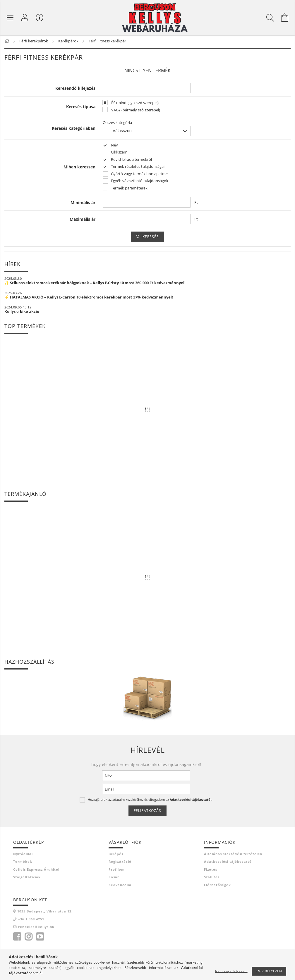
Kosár (114, 878)
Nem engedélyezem (231, 971)
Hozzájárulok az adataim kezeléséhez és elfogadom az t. (150, 801)
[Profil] (25, 18)
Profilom (117, 870)
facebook (17, 938)
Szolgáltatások (27, 878)
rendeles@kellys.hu (36, 928)
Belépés (116, 855)
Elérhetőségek (217, 886)
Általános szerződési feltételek (233, 855)
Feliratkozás (147, 812)
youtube (40, 938)
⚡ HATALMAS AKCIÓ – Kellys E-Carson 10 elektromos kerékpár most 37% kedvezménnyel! (89, 298)
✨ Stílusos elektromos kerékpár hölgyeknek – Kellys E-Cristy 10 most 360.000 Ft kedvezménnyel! (95, 284)
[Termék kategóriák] (10, 18)
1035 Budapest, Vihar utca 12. (45, 912)
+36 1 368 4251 (31, 920)
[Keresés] (270, 18)
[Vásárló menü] (40, 18)
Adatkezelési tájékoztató (228, 863)
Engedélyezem (269, 971)
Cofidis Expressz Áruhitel (36, 870)
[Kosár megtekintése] (285, 18)
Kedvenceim (120, 886)
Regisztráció (120, 863)
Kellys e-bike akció (22, 313)
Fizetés (211, 870)
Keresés (151, 238)
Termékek (23, 863)
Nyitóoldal (23, 855)
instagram (28, 938)
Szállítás (212, 878)
